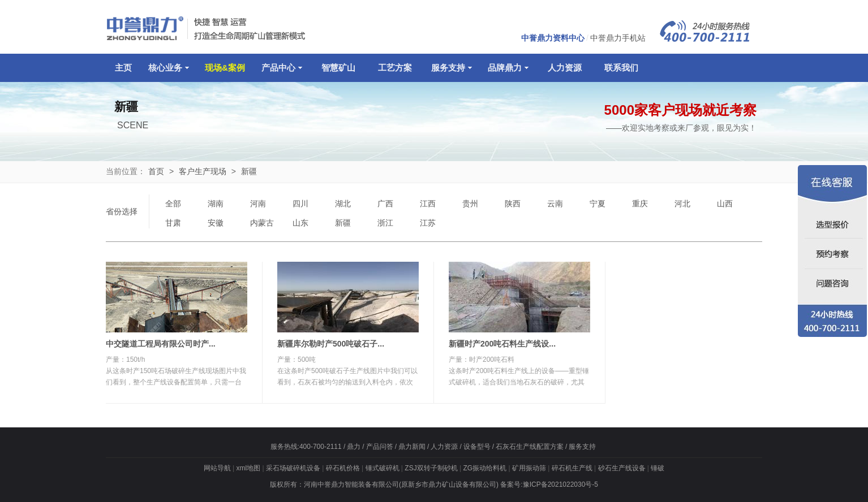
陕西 (513, 204)
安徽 (216, 223)
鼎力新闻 (412, 447)
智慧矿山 (338, 68)
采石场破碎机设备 (293, 468)
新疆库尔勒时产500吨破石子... (331, 344)
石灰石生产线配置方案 (530, 447)
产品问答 (380, 447)
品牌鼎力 (508, 68)
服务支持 (452, 68)
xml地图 (248, 468)
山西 (725, 204)
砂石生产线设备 (622, 468)
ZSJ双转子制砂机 (431, 468)
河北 (682, 204)
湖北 (343, 204)
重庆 (640, 204)
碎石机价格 (343, 468)
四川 (300, 204)
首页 (156, 171)
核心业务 (169, 68)
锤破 (658, 468)
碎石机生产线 (572, 468)
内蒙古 (262, 223)
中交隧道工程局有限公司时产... (161, 344)
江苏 (428, 223)
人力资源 (565, 68)
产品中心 (282, 68)
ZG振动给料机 (485, 468)
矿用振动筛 (529, 468)
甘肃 (173, 223)
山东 (300, 223)
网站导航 (217, 468)
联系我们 (621, 68)
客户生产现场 (203, 171)
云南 (555, 204)
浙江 (385, 223)
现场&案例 (225, 68)
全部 (173, 204)
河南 (258, 204)
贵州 (470, 204)
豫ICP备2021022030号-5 (560, 484)
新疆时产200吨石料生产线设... (502, 344)
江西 (428, 204)
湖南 (216, 204)
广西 (385, 204)
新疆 (249, 171)
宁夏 (598, 204)
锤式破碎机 (383, 468)
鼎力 (354, 447)
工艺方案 (395, 68)
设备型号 (477, 447)
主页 (123, 68)
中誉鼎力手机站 (618, 38)
